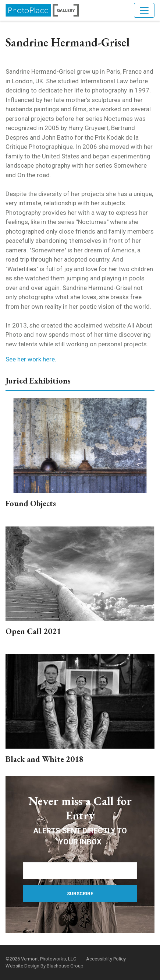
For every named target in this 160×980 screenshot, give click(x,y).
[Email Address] (80, 871)
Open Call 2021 (33, 631)
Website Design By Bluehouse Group (45, 966)
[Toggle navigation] (144, 10)
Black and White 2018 (45, 759)
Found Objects (31, 503)
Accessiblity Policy (106, 959)
